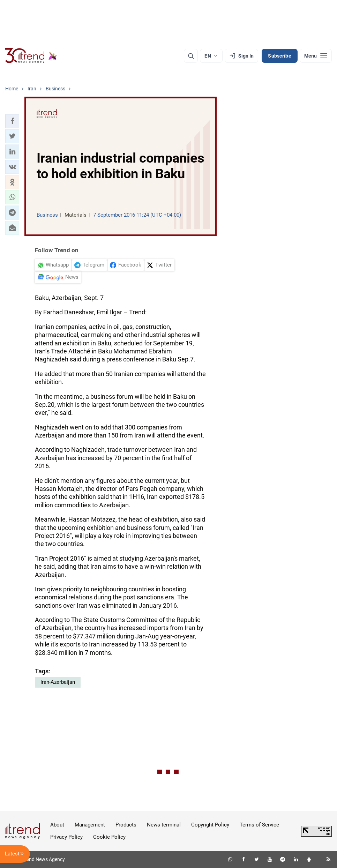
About (57, 825)
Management (90, 825)
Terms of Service (259, 825)
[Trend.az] (31, 56)
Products (126, 825)
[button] (12, 121)
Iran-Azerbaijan (58, 682)
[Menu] (316, 56)
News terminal (164, 825)
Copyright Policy (210, 825)
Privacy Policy (66, 837)
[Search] (191, 56)
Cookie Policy (109, 837)
